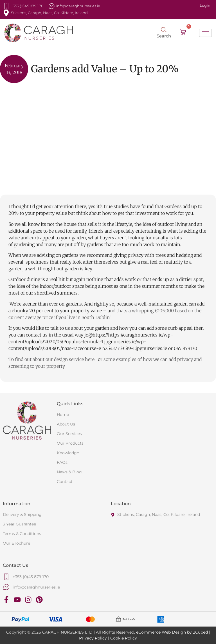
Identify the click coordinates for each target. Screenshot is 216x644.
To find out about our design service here (52, 359)
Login (205, 5)
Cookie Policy (124, 638)
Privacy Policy (93, 638)
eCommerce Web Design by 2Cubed (172, 632)
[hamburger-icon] (205, 33)
